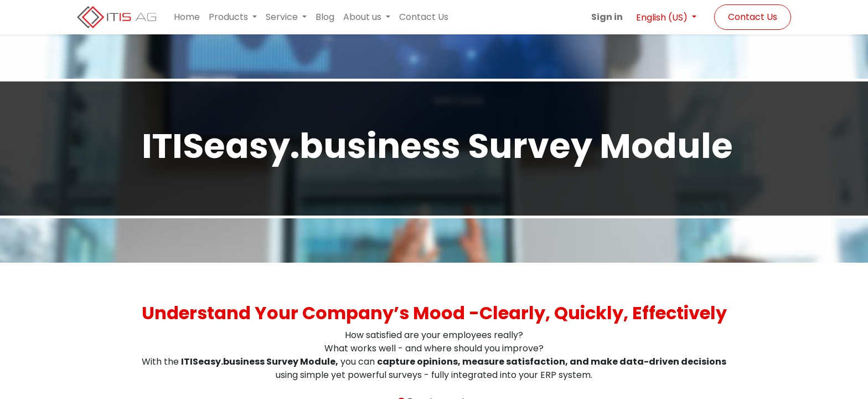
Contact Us (753, 17)
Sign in (607, 17)
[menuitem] (187, 17)
